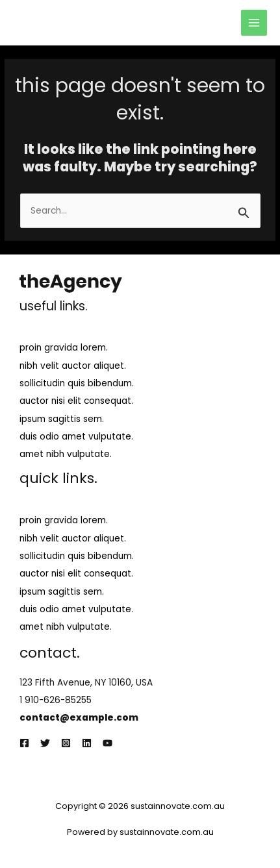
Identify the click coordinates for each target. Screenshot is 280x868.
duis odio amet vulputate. (76, 437)
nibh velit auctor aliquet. (73, 366)
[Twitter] (45, 743)
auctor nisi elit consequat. (76, 401)
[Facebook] (24, 743)
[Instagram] (66, 743)
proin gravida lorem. (64, 348)
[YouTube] (108, 743)
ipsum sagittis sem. (62, 419)
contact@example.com (79, 718)
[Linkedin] (87, 743)
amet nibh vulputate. (66, 454)
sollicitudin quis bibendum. (77, 383)
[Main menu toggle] (254, 23)
